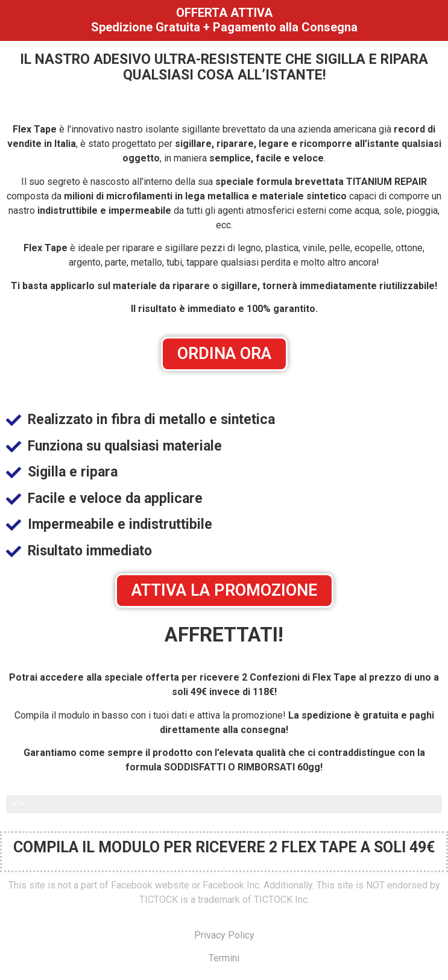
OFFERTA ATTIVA (224, 13)
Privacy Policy (224, 935)
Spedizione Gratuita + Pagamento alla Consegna (224, 27)
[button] (224, 354)
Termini (224, 958)
